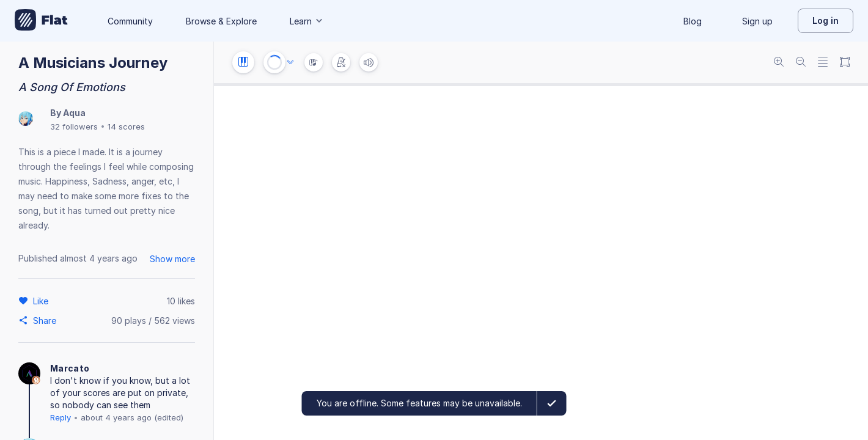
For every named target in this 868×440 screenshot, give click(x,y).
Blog (693, 21)
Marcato (70, 368)
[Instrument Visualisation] (314, 62)
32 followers (74, 127)
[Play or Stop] (274, 62)
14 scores (126, 127)
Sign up (757, 21)
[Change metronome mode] (341, 62)
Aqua (74, 113)
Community (130, 21)
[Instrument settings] (243, 62)
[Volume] (369, 62)
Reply (61, 417)
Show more (172, 259)
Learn (307, 21)
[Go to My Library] (41, 21)
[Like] (42, 301)
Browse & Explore (221, 21)
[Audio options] (290, 62)
